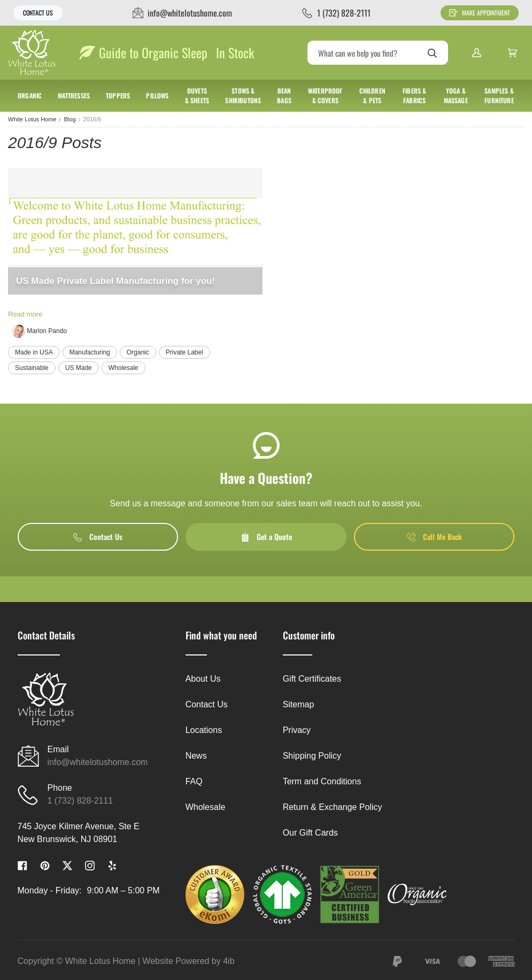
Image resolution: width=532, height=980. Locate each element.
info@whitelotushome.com (98, 762)
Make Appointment (480, 13)
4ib (229, 961)
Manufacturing (90, 352)
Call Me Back (434, 537)
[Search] (378, 53)
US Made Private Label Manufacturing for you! (115, 281)
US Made (79, 368)
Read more (25, 314)
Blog (70, 119)
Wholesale (124, 368)
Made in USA (34, 352)
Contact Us (38, 13)
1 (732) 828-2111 (80, 801)
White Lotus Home (32, 119)
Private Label (184, 352)
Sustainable (32, 368)
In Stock (235, 52)
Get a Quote (266, 537)
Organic (138, 352)
